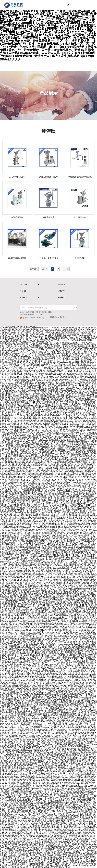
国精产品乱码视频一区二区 (78, 616)
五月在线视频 (71, 551)
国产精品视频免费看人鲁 (11, 605)
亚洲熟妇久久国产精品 (75, 517)
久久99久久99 (53, 617)
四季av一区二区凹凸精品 (66, 684)
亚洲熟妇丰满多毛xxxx (70, 669)
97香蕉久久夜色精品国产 (52, 344)
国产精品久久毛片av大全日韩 (68, 388)
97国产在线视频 (92, 369)
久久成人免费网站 (46, 744)
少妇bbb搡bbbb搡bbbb (52, 375)
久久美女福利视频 (57, 532)
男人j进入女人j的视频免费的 (58, 505)
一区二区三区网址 (83, 576)
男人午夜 (76, 434)
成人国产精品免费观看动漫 (17, 511)
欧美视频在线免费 (34, 655)
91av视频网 (59, 366)
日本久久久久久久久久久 (11, 348)
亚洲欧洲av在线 (56, 446)
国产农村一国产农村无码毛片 (22, 785)
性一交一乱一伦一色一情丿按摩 (11, 604)
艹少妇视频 (58, 849)
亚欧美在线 (31, 429)
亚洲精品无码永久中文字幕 (44, 702)
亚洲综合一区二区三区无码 (60, 470)
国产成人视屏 (72, 749)
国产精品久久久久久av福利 (27, 632)
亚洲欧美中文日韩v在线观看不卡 (68, 540)
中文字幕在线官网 (37, 669)
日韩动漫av (4, 399)
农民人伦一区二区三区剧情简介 (71, 719)
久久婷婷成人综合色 (77, 822)
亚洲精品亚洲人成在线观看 (41, 535)
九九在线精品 (17, 349)
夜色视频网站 (79, 779)
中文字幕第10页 (22, 469)
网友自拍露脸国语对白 (41, 853)
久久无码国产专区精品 (23, 487)
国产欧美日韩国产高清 (69, 658)
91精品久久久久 (28, 494)
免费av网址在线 (58, 694)
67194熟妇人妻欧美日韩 (29, 561)
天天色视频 (62, 440)
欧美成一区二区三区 (78, 850)
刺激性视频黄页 (13, 573)
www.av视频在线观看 (37, 638)
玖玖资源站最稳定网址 (62, 379)
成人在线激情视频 (54, 802)
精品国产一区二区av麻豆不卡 (57, 370)
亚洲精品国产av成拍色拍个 (57, 501)
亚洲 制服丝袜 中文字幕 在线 (81, 351)
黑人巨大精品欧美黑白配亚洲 (58, 525)
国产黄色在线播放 (55, 428)
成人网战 (3, 435)
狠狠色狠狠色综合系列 (83, 475)
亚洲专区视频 (40, 541)
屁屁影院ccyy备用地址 (42, 587)
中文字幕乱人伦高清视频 (58, 857)
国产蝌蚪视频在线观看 (73, 835)
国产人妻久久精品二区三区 (9, 773)
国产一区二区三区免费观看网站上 (52, 838)
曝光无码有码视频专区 (64, 363)
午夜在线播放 (92, 434)
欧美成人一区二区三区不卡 (10, 432)
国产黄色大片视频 (71, 741)
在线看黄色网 (28, 778)
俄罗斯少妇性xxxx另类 (28, 348)
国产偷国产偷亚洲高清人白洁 (33, 523)
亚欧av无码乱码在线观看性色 (86, 467)
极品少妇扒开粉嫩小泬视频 (55, 835)
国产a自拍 (38, 691)
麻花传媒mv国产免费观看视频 (13, 391)
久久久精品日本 (80, 585)
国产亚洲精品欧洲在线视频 (38, 499)
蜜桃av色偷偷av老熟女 (44, 554)
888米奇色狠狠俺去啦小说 (73, 813)
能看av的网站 (54, 373)
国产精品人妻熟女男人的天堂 (44, 752)
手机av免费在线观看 (51, 843)
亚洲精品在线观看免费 (67, 846)
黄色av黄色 (91, 507)
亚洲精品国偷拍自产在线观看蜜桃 (34, 370)
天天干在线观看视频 (79, 366)
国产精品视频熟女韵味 (69, 541)
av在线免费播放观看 (26, 599)
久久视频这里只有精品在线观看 (42, 794)
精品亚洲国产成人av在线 (22, 516)
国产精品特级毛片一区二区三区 (20, 652)
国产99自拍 (32, 625)
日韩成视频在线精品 (61, 769)
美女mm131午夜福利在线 (82, 717)
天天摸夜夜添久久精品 (52, 432)
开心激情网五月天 (77, 652)
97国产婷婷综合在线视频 (43, 567)
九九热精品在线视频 (88, 496)
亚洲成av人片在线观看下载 (63, 547)
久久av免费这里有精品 (47, 657)
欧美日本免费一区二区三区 (53, 522)
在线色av (38, 405)
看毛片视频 (26, 505)
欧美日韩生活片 (65, 764)
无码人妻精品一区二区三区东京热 (12, 344)
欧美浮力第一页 (59, 572)
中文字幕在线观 (83, 778)
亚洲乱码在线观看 (59, 463)
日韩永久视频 (14, 613)
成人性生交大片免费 (53, 514)
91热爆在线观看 (67, 408)
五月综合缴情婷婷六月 (17, 799)
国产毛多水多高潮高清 (85, 597)
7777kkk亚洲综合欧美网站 (86, 699)
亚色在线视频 (70, 758)
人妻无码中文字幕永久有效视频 (72, 346)
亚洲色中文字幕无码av (24, 408)
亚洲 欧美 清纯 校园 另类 (44, 850)
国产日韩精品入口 (38, 414)
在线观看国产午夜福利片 (22, 414)
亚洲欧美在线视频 (86, 710)
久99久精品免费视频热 (58, 691)
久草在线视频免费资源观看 (49, 591)
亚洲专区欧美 (65, 622)
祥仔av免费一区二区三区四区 (74, 673)
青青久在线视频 (25, 794)
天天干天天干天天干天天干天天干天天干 (27, 763)
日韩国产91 (88, 684)
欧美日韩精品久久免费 (21, 351)
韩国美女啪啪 (17, 769)
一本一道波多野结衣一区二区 (83, 737)
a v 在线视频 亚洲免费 (39, 711)
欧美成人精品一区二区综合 (9, 794)
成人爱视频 (68, 604)
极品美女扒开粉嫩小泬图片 (60, 623)
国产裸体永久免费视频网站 (83, 805)
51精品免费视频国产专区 (68, 390)
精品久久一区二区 (46, 575)
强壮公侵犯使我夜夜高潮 (74, 647)
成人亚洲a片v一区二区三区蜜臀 (36, 802)
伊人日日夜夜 (57, 632)
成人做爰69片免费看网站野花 (49, 784)
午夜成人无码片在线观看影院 (31, 366)
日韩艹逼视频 (12, 732)
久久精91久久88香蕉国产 (45, 379)
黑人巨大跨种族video (84, 448)
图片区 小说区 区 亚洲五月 (49, 682)
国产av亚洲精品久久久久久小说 (69, 814)
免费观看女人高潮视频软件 (26, 381)
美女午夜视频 (47, 510)
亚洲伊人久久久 (72, 638)
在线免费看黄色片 (52, 846)
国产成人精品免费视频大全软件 (71, 431)
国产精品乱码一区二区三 (62, 582)
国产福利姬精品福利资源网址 (76, 554)
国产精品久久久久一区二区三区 (48, 793)
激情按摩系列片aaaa (25, 699)
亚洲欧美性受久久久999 (23, 616)
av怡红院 (33, 694)
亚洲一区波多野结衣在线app (66, 376)
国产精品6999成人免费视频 (15, 770)
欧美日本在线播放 (89, 719)
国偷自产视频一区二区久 (86, 714)
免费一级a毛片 (91, 441)
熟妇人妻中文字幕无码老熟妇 (36, 770)
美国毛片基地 (61, 441)
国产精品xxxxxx (5, 661)
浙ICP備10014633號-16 (58, 317)
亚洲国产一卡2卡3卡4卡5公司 (73, 640)
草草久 (58, 394)
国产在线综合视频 (7, 401)
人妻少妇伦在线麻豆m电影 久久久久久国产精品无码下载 (45, 416)
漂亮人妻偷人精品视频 (73, 497)
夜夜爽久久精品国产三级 (13, 540)
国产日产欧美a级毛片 (36, 493)
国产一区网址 (82, 825)
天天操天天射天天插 (15, 634)
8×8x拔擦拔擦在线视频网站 (53, 369)
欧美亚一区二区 (10, 713)
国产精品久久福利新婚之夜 (61, 552)
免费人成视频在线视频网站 (15, 454)
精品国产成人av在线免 (79, 564)
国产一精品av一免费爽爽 (50, 502)
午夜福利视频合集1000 (69, 464)
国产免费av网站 (10, 564)
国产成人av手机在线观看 (65, 755)
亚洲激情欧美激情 (51, 469)
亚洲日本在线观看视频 (18, 793)
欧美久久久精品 (19, 802)
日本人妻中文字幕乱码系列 (54, 511)
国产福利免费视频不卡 (85, 551)
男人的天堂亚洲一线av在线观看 (63, 419)
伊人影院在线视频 (46, 613)
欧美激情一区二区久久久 (20, 354)
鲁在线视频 (88, 567)
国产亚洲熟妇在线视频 (20, 493)
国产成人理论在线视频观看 (65, 519)
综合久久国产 (21, 666)
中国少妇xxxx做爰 (83, 458)
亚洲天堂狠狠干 (35, 654)
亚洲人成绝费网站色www (45, 743)
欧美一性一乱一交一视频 (73, 535)
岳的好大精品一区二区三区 (48, 440)
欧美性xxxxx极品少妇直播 (66, 860)
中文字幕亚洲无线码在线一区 (26, 476)
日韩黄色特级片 (71, 352)
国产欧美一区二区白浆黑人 (77, 460)
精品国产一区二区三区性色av (60, 351)
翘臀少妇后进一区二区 (57, 413)
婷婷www (90, 796)
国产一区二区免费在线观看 (57, 734)
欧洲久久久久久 (16, 488)
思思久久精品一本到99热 (78, 767)
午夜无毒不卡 (10, 752)
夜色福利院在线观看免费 (31, 407)
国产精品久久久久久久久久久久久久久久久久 (65, 747)
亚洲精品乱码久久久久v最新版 (33, 787)
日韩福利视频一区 (26, 432)
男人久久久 (69, 838)
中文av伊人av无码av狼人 (55, 372)
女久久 (80, 390)
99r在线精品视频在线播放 (66, 644)
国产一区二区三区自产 (80, 864)
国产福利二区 (11, 476)
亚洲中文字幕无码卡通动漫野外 (77, 531)
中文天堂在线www (39, 863)
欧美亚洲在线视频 (35, 716)
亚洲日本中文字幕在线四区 (76, 493)
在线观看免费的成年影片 (38, 361)
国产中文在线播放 (75, 454)
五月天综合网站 (50, 441)
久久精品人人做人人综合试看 (50, 829)
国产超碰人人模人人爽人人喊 (46, 796)
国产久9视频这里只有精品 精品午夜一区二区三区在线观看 (47, 803)
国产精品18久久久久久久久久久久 (57, 672)
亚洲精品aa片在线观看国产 (38, 617)
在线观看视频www (27, 405)
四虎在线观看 (32, 793)
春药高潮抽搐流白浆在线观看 (69, 710)
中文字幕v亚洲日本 (33, 710)
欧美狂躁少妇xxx (86, 513)
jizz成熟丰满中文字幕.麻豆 (43, 582)
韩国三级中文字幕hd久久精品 (31, 772)
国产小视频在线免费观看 (76, 473)
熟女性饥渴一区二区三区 (42, 649)
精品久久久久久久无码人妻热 (68, 690)
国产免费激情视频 (17, 678)
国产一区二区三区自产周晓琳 (54, 641)
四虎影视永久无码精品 (65, 407)
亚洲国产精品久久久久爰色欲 (14, 416)
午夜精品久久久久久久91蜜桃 (43, 699)
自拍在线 (32, 472)
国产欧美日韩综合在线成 (11, 554)
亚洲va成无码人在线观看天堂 (71, 802)
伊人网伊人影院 (10, 587)
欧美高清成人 (68, 800)
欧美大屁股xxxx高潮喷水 (46, 384)
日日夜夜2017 (87, 348)
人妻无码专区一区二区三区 (73, 522)
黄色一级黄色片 (52, 425)
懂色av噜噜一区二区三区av (63, 725)
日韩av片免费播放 (81, 841)
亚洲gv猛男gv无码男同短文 (21, 687)
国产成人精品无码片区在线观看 (48, 607)
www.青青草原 (5, 705)
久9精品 (87, 729)
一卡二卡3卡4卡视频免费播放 (65, 560)
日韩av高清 (91, 634)
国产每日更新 (39, 494)
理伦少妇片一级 (41, 799)
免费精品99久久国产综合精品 (59, 832)
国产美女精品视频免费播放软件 (21, 378)
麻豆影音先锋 (36, 431)
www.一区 (53, 860)
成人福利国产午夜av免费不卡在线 (66, 491)
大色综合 (62, 570)
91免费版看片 (16, 791)
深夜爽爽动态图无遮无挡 (33, 732)
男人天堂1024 (26, 857)
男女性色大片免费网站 (40, 616)
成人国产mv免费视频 (71, 511)
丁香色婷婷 (82, 638)
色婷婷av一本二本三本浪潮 (83, 407)
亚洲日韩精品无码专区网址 (87, 464)
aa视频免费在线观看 (24, 593)
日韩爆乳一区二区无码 (57, 472)
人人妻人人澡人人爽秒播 (68, 557)
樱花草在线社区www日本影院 (74, 396)
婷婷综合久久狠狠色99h (64, 528)
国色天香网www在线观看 (22, 797)
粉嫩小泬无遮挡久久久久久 (20, 734)
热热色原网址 (61, 720)
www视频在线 (5, 793)
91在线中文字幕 (8, 714)
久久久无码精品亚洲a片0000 (10, 602)
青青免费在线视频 (20, 401)
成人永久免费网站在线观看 (30, 591)
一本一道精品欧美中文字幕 (88, 387)
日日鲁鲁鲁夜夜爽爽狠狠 (28, 670)
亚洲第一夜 (88, 723)
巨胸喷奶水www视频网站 (29, 847)
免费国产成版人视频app (76, 772)
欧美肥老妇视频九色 (44, 632)
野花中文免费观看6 (50, 684)
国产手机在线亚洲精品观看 (30, 828)
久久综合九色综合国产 (75, 776)
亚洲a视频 (86, 535)
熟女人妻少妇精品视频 (18, 429)
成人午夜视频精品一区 (61, 767)
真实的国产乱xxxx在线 (15, 744)
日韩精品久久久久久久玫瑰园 (58, 738)
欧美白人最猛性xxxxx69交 (15, 538)
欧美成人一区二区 (68, 428)
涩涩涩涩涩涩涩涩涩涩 (41, 826)
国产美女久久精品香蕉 (9, 790)
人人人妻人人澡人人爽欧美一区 (65, 699)
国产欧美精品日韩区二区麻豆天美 (84, 657)
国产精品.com (88, 632)
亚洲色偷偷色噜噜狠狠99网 (83, 588)
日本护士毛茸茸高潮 (74, 348)
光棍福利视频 (25, 725)
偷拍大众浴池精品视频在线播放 (32, 411)
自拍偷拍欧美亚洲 (36, 611)
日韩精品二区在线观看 (49, 655)
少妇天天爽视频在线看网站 (30, 829)
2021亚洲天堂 (5, 594)
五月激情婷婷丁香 (42, 529)
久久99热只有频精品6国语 (56, 696)
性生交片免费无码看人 (38, 867)
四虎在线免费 (84, 540)
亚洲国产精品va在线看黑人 (15, 448)
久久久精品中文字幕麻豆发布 (47, 513)
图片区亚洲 (68, 852)
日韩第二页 (75, 817)
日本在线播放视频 (22, 564)
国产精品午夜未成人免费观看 (14, 740)
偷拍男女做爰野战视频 (23, 711)
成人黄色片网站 (44, 646)
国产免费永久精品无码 (36, 358)
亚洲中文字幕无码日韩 (77, 769)
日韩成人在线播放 (42, 700)
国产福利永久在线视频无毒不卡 (23, 552)
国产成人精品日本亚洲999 (21, 719)
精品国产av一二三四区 (70, 358)
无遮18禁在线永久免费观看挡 (52, 807)
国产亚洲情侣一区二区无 (41, 782)
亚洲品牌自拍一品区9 (73, 666)
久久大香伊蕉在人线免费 (41, 446)
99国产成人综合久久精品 (46, 866)
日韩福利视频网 (23, 597)
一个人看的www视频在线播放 (11, 438)
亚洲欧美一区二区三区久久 (24, 567)
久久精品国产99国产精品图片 (45, 519)
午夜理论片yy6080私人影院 (24, 382)
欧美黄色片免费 (22, 428)
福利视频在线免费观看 (20, 472)
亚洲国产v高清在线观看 (41, 343)
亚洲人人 (64, 740)
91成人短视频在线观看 (18, 402)
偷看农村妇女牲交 (88, 666)
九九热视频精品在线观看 (50, 431)
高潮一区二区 (22, 729)
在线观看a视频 (37, 487)
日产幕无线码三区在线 (20, 749)
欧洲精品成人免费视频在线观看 (17, 764)
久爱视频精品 (58, 534)
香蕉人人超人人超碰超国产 (31, 438)
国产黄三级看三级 (57, 828)
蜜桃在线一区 (45, 385)
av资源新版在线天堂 (52, 367)
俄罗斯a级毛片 (55, 646)
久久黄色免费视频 (15, 654)
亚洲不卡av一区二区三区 (17, 579)
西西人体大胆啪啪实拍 (87, 420)
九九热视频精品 (5, 493)
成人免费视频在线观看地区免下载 (74, 807)
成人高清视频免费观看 (49, 454)
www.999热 (8, 351)
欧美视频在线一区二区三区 (34, 369)
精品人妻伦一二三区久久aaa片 (31, 507)
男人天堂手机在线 (25, 810)
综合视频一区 (36, 797)
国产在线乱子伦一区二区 (81, 852)
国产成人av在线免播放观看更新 (68, 523)
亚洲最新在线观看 (45, 452)
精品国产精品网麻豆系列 (61, 723)
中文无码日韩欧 (23, 855)
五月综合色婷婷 (47, 572)
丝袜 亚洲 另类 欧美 (14, 823)
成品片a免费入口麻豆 (47, 594)
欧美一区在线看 (57, 405)
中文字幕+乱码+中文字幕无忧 (10, 491)
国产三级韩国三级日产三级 (63, 575)
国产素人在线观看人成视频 (20, 728)
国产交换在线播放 (79, 716)
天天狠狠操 (44, 448)
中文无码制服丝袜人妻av (82, 650)
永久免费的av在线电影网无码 (10, 510)
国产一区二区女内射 (61, 478)
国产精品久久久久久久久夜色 (73, 349)
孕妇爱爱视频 (64, 682)
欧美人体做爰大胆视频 (15, 425)
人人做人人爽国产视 (10, 729)
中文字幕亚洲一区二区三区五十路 (57, 660)
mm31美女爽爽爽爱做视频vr (76, 544)
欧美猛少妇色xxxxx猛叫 (62, 850)
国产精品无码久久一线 (14, 494)
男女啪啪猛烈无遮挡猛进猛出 (87, 811)
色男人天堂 (46, 614)
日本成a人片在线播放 (19, 838)
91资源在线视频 (13, 776)
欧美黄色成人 (32, 811)
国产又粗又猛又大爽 (14, 420)
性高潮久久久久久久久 (18, 387)
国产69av (40, 410)
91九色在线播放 (60, 544)
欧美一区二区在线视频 (80, 578)
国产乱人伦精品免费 (28, 755)
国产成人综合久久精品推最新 (29, 613)
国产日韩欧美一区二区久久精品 (43, 560)
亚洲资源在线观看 (84, 749)
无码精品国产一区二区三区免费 (28, 682)
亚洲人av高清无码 (15, 832)
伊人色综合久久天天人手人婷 (82, 529)
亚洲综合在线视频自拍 (33, 454)
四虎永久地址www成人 (14, 796)
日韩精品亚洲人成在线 (37, 551)
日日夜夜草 (90, 770)
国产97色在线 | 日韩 (48, 376)
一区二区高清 (26, 525)
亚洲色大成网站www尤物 (41, 623)
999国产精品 (15, 717)
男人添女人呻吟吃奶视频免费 (87, 608)
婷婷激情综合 (48, 597)
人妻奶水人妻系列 (53, 401)
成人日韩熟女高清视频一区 (28, 635)
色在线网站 (16, 591)
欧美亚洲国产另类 (77, 470)
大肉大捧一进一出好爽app (69, 387)
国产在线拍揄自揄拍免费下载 (83, 547)
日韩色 (17, 443)
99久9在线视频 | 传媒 (28, 554)
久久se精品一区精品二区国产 (13, 672)
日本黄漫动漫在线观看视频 (72, 707)
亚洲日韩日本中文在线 (76, 626)
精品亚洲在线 (61, 531)
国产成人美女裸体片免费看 (17, 803)
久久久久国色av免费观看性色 (41, 837)
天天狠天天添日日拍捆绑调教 (87, 437)
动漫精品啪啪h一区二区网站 (45, 663)
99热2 (33, 379)
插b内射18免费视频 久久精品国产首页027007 (16, 560)
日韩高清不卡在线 (9, 844)
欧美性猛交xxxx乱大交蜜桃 (38, 741)
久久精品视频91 (51, 690)
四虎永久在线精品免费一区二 (22, 684)
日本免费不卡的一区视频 (87, 669)
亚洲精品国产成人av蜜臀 (24, 752)
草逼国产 (24, 605)
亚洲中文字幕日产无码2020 (14, 544)
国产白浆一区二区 (60, 775)
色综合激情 (36, 717)
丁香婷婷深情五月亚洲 (29, 491)
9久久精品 (31, 434)
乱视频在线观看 (88, 357)
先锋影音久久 (87, 654)
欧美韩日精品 (84, 391)
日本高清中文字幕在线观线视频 (28, 813)
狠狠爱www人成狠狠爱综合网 (65, 819)
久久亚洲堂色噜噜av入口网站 (40, 352)
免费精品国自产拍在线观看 (21, 626)
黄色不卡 (51, 499)
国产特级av (50, 422)
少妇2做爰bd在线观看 (37, 460)
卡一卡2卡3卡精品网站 (27, 588)
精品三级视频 (9, 850)
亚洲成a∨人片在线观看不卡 (22, 343)
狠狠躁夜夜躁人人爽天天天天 (54, 758)
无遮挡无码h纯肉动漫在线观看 (82, 732)
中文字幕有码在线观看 (17, 779)
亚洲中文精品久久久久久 (71, 849)
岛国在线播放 (37, 810)
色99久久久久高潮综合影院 (73, 729)
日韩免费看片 (34, 351)
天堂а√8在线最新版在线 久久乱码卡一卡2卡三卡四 (20, 864)
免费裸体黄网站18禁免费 (88, 429)
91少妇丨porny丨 (91, 399)
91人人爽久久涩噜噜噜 (9, 682)
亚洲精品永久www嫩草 (37, 679)
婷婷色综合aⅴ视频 (59, 567)
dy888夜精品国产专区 (39, 726)
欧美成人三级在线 (35, 764)
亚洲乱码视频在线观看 (25, 766)
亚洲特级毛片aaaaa (7, 814)
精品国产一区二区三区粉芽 (36, 422)
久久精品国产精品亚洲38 (25, 587)
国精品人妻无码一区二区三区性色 (67, 420)
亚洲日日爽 (34, 855)
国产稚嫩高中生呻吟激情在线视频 (38, 735)
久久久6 (34, 604)
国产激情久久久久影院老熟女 (20, 535)
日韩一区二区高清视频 (48, 490)
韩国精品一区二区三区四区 (69, 793)
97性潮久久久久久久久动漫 (42, 723)
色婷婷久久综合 (50, 449)
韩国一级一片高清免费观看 (49, 387)
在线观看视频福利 (6, 394)
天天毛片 (21, 732)
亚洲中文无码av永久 (58, 352)
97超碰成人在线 (35, 769)
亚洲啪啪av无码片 (22, 844)
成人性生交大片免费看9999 (29, 531)
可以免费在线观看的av (17, 526)
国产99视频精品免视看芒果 (29, 594)
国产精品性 (19, 532)
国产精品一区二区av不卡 (62, 482)
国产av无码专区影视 (28, 463)
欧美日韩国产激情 (60, 841)
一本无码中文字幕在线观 (37, 816)
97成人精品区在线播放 (43, 737)
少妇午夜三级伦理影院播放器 (28, 388)
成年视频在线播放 (86, 534)
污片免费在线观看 (33, 484)
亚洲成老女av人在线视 (44, 463)
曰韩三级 (33, 479)
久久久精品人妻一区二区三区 (71, 631)
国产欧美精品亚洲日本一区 (73, 402)
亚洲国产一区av (48, 601)
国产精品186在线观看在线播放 (58, 766)
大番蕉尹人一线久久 (41, 747)
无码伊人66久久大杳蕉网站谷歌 (56, 749)
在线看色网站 (79, 670)
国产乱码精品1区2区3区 (47, 563)
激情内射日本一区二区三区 (17, 434)
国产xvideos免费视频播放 (30, 644)
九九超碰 (83, 414)
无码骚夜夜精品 (20, 484)
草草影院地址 (48, 357)
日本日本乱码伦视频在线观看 (35, 514)
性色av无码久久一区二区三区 (47, 479)
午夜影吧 (93, 393)
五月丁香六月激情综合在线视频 (20, 501)
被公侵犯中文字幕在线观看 (69, 417)
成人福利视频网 (78, 700)
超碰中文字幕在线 (28, 775)
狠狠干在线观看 (32, 788)
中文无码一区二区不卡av (22, 858)
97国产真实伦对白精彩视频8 (30, 466)
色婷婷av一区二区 (69, 590)
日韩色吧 (92, 704)
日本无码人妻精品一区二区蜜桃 (23, 546)
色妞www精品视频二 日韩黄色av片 (56, 708)
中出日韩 (11, 704)
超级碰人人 (71, 734)
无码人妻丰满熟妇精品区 (46, 670)
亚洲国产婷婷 (30, 799)
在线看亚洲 (70, 384)
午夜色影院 (57, 597)
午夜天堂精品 (66, 646)
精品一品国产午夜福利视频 (19, 551)
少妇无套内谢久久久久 (44, 808)
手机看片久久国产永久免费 (67, 799)
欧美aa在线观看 (61, 555)
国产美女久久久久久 (45, 561)
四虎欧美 (41, 761)
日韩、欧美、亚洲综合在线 (23, 608)
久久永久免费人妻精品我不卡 (34, 544)
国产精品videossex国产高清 (24, 702)
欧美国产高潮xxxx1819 (63, 732)
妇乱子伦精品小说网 (58, 399)
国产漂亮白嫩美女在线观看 (56, 816)
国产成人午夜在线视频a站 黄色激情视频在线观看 (63, 364)
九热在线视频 (8, 410)
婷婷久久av (68, 805)
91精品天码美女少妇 (73, 781)
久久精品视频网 (38, 750)
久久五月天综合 (71, 576)
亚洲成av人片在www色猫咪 (38, 805)
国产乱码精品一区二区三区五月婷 (28, 508)
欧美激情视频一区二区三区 (75, 816)
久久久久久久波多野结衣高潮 (79, 393)
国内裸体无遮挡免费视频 (83, 584)
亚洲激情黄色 (82, 376)
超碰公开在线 (8, 817)
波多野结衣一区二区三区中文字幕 (14, 440)
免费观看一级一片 (33, 387)
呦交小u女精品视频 (65, 355)
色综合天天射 (82, 832)
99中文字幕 (86, 619)
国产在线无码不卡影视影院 (42, 451)
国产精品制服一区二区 (56, 546)
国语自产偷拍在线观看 (68, 467)
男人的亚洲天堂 (83, 702)
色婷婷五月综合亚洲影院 (35, 435)
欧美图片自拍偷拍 (15, 787)
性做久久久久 (26, 510)
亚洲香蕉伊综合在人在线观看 (78, 740)
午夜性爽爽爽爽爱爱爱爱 (43, 778)
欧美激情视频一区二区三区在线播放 (57, 410)
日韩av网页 (10, 702)
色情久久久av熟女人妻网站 (58, 853)
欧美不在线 (79, 378)
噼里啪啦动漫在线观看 (21, 396)
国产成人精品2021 (29, 394)
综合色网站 (64, 628)
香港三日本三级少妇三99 (41, 417)
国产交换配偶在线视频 (8, 508)
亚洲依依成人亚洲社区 (87, 676)
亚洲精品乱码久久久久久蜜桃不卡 (26, 657)
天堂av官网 (49, 544)
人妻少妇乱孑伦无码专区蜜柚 (38, 373)
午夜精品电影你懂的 (51, 381)
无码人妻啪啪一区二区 (59, 776)
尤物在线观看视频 (14, 537)
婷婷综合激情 (14, 599)
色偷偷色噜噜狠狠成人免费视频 (65, 437)
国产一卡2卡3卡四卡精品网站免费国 (17, 572)
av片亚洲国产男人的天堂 (63, 791)
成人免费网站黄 (35, 728)
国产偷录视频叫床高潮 (65, 754)
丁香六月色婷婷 (86, 566)
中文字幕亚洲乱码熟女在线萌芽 (54, 790)
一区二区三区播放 (6, 437)
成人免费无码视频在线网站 (20, 441)
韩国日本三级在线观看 (51, 390)
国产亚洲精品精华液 (46, 841)
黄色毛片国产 (25, 504)
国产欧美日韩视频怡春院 (50, 797)
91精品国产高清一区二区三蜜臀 (86, 681)
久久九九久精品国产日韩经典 (70, 360)
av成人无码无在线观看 (29, 819)
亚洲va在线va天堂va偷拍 (35, 449)
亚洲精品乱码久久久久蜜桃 (34, 758)
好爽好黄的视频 (10, 746)
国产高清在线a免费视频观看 (43, 767)
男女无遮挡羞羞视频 (28, 700)
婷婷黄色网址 (56, 675)
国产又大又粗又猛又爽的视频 (75, 635)
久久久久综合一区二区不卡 (22, 623)
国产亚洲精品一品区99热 (53, 414)
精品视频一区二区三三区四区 (87, 760)
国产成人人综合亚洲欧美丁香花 (81, 847)
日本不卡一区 (92, 379)
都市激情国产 (23, 358)
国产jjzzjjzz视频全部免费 (8, 820)
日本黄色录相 (55, 464)
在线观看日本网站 (37, 641)
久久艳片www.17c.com (56, 741)
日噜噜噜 (54, 710)
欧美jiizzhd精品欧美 (46, 547)
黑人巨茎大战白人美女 (49, 814)
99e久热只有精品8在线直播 (30, 443)
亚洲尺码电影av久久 (26, 573)
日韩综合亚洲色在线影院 (58, 354)
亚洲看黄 (54, 825)
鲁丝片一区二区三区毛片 (52, 750)
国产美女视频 (5, 696)
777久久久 (72, 811)
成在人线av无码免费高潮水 (86, 819)
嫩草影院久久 (57, 466)
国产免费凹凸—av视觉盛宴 (41, 516)
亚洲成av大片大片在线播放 (50, 508)
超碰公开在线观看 (49, 507)
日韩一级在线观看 (39, 834)
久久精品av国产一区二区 (84, 820)
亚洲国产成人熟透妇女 (26, 737)
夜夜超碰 (83, 360)
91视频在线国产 (40, 720)
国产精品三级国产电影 (83, 596)
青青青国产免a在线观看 (83, 384)
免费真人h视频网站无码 (41, 526)
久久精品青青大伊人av (54, 404)
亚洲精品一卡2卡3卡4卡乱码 (10, 466)
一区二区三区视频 (33, 619)
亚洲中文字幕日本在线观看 (71, 558)
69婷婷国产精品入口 (55, 858)
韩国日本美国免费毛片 (33, 419)
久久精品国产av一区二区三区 (19, 781)
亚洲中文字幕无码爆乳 (39, 501)
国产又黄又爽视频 (37, 375)
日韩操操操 (73, 425)
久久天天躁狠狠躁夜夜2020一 (13, 607)
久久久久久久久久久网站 (23, 814)
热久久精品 (42, 697)
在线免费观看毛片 (22, 713)
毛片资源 (40, 381)
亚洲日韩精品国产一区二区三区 (64, 596)
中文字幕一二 (64, 847)
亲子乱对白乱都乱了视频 (41, 593)
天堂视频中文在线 (66, 773)
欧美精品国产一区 (70, 605)
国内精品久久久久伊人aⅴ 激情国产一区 (48, 746)
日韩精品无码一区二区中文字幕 (35, 566)
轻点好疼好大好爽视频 (28, 537)
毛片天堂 (34, 504)
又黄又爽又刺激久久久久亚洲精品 (35, 584)
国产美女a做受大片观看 (71, 414)
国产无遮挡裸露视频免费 (32, 634)
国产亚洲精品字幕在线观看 (83, 510)
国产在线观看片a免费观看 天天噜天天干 (16, 837)
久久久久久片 (87, 629)
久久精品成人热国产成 (69, 687)
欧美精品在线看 (60, 499)
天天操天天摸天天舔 (16, 404)
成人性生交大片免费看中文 (12, 760)
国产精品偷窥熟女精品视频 (63, 831)
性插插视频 (62, 772)
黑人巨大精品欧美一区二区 (79, 766)
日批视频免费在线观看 (89, 747)
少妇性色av (25, 555)
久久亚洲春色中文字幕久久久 (22, 631)
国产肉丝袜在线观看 (65, 434)
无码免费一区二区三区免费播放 (76, 423)
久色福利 (11, 676)
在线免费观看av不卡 (69, 398)
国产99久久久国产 (54, 622)
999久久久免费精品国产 (87, 694)
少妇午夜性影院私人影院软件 (73, 549)
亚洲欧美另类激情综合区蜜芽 (77, 440)
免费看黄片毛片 (86, 438)
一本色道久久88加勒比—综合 (62, 457)
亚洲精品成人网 (41, 755)
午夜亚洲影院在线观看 (64, 717)
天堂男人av (26, 488)
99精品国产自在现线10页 (28, 384)
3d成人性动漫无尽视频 (46, 555)
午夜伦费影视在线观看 (32, 470)
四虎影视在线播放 (89, 791)
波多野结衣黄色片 (65, 843)
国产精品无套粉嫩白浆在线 (78, 738)
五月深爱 (28, 526)
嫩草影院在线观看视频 (67, 820)
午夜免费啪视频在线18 (78, 667)
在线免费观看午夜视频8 (48, 407)
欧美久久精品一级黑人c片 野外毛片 (84, 490)
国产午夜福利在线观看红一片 (73, 632)
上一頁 (45, 269)
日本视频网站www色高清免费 (87, 623)
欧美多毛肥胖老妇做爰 (58, 526)
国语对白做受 (54, 343)
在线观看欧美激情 (47, 475)
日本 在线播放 (30, 444)
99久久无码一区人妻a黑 (23, 451)
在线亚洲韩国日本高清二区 (10, 847)
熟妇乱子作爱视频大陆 (62, 817)
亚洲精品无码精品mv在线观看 (76, 594)
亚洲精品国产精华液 (68, 613)
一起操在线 (87, 647)
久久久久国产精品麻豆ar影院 (38, 428)
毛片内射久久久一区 (15, 370)
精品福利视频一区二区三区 (24, 582)
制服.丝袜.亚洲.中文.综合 (34, 779)
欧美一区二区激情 (47, 634)
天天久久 (46, 691)
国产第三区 (53, 448)
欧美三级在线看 (10, 428)
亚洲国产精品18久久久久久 (36, 666)
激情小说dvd (83, 690)
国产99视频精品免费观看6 (13, 523)
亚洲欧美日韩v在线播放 (65, 602)
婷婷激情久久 (18, 817)
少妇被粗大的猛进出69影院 (64, 670)
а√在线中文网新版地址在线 (57, 496)
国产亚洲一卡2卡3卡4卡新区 (59, 785)
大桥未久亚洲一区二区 (45, 491)
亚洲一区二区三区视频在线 (72, 404)
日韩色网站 (79, 428)
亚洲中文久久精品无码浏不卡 (69, 676)
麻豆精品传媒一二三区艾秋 (84, 743)
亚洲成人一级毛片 (42, 472)
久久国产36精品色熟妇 (15, 566)
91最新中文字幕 (74, 688)
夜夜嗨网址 (15, 531)
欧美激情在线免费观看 (48, 484)
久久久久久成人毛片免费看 (55, 488)
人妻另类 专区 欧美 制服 (81, 579)
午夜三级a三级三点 (90, 517)
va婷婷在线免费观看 (29, 513)
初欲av (80, 411)
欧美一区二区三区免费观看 (67, 448)
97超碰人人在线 (82, 413)
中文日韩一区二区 (62, 663)
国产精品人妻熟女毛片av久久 (10, 557)
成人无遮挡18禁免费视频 (41, 532)
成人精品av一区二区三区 (44, 637)
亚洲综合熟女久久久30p (28, 497)
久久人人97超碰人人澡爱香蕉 (56, 834)
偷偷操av (90, 853)
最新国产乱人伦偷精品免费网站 (47, 434)
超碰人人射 (77, 604)
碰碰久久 (25, 654)
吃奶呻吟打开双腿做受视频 (36, 846)
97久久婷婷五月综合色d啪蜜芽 (48, 628)
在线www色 (14, 696)
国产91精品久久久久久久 (76, 803)
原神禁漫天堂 (45, 828)
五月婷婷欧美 (27, 467)
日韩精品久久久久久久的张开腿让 (33, 620)
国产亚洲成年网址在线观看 (47, 585)
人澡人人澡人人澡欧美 (12, 541)
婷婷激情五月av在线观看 (30, 610)
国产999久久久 (63, 425)
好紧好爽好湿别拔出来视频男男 (23, 578)
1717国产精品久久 (40, 766)
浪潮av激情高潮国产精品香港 (82, 552)
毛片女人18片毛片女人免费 (79, 660)
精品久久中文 (46, 710)
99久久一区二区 (74, 708)
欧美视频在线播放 (14, 549)
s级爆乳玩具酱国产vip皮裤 (85, 644)
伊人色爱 (12, 367)
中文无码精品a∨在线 (53, 558)
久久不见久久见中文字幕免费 (65, 573)
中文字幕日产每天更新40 (28, 697)
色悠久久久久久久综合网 (40, 481)
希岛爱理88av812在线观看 (9, 670)
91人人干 (13, 458)
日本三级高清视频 (72, 696)
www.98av (20, 658)
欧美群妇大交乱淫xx (32, 360)
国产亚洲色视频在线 (32, 448)
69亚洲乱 (47, 399)
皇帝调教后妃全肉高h (64, 578)
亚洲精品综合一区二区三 (55, 396)
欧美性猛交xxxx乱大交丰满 (48, 754)
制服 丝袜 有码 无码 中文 (9, 431)
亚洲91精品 (34, 844)
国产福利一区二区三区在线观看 (77, 691)
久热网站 (73, 608)
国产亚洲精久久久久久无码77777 (83, 764)
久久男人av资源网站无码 (82, 675)
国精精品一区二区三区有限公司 (75, 828)
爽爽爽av (72, 481)
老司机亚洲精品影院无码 (37, 835)
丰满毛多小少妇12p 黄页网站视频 (28, 849)
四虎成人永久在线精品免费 (9, 384)
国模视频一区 (5, 488)
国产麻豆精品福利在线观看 (76, 796)
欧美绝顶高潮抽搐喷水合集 (26, 485)
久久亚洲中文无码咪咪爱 (40, 857)
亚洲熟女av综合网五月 (30, 761)
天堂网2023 (31, 402)
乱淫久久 (63, 373)
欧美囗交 (34, 557)
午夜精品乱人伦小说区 (77, 643)
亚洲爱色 (56, 661)
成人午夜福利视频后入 (41, 860)
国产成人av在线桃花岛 (21, 688)
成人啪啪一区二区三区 (24, 478)
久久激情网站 (11, 408)
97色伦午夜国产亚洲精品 (50, 716)
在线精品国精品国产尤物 (49, 619)
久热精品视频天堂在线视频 (45, 394)
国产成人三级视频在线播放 (20, 569)
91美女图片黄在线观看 (44, 596)
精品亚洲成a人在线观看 (29, 628)
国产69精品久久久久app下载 (10, 390)
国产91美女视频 (84, 658)
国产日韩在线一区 (59, 554)
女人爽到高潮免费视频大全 (78, 704)
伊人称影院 (16, 504)
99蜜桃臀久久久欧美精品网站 (49, 847)
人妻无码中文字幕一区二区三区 (86, 846)
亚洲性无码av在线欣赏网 (39, 719)
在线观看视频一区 (53, 685)
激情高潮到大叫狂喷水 (79, 649)
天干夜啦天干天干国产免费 (36, 579)
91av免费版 (93, 516)
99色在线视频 (11, 478)
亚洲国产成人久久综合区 (85, 466)
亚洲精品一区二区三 (23, 367)
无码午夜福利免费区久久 (83, 461)
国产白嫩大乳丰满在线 (55, 711)
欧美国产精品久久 (46, 704)
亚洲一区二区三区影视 (64, 485)
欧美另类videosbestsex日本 (70, 487)
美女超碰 (24, 373)
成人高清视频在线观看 (47, 420)
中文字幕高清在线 (85, 358)
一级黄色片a (56, 778)
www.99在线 (60, 604)
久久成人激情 (63, 617)
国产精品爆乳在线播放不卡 (23, 457)
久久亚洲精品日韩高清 (56, 805)
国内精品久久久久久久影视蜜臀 (27, 455)
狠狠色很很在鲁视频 (38, 488)
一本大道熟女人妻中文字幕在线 (42, 534)
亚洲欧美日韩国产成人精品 (67, 825)
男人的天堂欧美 (32, 440)
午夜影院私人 (8, 558)
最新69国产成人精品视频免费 (44, 573)
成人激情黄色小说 (30, 607)
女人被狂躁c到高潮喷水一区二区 (62, 614)
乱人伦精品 (26, 604)
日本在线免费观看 (52, 652)
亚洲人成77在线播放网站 (75, 726)
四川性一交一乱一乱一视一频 (78, 478)
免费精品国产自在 (73, 496)
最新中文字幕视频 (41, 546)
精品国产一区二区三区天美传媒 (31, 390)
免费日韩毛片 (5, 678)
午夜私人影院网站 (19, 410)
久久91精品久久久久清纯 (53, 426)
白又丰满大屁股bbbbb (46, 504)
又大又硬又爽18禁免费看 (46, 819)
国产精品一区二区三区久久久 (13, 693)
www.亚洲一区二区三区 (44, 588)
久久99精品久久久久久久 (78, 410)
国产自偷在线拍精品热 (55, 678)
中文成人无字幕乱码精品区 (78, 744)
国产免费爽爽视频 (66, 581)
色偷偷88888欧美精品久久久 (49, 773)
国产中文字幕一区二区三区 (21, 726)
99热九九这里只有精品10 (11, 644)
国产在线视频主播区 (60, 744)
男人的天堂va (84, 504)
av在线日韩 (28, 532)
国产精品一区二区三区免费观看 (49, 864)
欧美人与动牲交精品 (47, 473)
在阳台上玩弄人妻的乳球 (54, 605)
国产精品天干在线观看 (81, 581)
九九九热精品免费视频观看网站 (79, 840)
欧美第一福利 (86, 454)
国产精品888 (31, 808)
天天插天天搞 (90, 508)
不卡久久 (9, 369)
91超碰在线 (81, 775)
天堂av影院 (80, 508)
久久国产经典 (54, 700)
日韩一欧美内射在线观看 (74, 567)
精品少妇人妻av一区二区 (30, 563)
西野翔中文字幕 (75, 829)
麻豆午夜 (83, 434)
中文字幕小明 (27, 791)
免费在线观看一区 (69, 466)
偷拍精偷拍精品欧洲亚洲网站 (11, 475)
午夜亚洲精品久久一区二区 (57, 726)
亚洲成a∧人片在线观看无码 (82, 444)
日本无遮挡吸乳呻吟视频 (82, 575)
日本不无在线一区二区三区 (83, 528)
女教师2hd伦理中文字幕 (77, 787)
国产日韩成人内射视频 (83, 750)
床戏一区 (64, 688)
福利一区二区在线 (71, 601)
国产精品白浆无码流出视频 (80, 697)
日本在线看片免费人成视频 (17, 811)
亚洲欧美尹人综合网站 (11, 588)
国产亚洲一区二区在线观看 (23, 723)
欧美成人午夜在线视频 (8, 658)
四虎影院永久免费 (67, 584)
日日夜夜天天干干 (44, 811)
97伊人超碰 (37, 814)
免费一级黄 (59, 402)
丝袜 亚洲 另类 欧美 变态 (58, 517)
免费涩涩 (79, 573)
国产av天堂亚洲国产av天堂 (77, 501)
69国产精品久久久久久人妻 (73, 476)
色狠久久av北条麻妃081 (46, 604)
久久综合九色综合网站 (51, 713)
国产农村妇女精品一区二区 (74, 641)
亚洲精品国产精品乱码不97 (48, 388)
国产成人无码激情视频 (32, 385)
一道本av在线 (92, 398)
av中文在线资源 (76, 452)
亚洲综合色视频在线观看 (43, 552)
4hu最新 (18, 463)
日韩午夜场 (48, 787)
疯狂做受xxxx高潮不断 (60, 787)
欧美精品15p (80, 860)
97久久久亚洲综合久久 (21, 638)
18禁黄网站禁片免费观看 (74, 599)
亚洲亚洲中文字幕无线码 (61, 452)
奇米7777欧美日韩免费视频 (16, 435)
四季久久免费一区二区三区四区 (41, 569)
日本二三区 (49, 482)
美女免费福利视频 (88, 631)
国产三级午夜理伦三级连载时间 (32, 843)
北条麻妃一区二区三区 (85, 761)
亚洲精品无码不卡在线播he (51, 438)
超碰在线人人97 (28, 760)
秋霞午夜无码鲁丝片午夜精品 (44, 599)
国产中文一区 (9, 379)
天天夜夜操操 (38, 432)
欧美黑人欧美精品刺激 (18, 426)
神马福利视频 (60, 384)
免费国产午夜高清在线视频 (22, 800)
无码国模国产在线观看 (57, 647)
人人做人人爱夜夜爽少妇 (73, 693)
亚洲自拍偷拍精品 (6, 396)
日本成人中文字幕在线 (85, 741)
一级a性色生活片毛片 (57, 681)
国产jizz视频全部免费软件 (83, 755)
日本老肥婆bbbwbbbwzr (64, 866)
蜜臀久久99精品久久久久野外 (34, 482)
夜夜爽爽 (65, 778)
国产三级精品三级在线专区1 (33, 522)
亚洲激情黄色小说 (18, 640)
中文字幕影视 (82, 469)
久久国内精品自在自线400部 (79, 672)
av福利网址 (14, 375)
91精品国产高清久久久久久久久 (42, 725)
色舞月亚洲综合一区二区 (31, 731)
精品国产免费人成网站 (21, 558)
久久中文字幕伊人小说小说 (78, 361)
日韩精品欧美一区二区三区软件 (82, 482)
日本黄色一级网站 (52, 626)
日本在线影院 (60, 594)
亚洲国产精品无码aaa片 (65, 585)
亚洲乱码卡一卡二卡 (29, 831)
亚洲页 (61, 673)
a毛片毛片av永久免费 (30, 832)
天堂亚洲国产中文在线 (14, 407)
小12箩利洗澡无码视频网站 (17, 619)
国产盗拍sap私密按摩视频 (73, 405)
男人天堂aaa (90, 343)
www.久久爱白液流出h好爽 (79, 561)
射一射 (8, 601)
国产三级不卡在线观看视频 (20, 460)
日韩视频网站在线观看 (30, 784)
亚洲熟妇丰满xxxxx (80, 861)
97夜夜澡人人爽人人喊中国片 (16, 346)
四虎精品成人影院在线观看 (46, 602)
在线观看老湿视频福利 (19, 601)
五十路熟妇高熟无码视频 (11, 628)
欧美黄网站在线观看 (31, 404)
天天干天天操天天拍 (74, 654)
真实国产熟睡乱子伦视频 (11, 819)
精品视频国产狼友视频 (57, 635)
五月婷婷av (67, 366)
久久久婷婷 (17, 437)
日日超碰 (81, 425)
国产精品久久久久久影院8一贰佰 (65, 760)
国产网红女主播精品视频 (52, 779)
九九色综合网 (24, 352)
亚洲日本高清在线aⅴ (26, 707)
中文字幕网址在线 (41, 738)
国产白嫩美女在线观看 (12, 828)
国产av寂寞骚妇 (52, 676)
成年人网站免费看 (14, 534)
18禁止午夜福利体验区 (35, 346)
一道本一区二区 (65, 652)
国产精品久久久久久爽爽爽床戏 (75, 507)
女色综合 (8, 684)
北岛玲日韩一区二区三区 (88, 511)
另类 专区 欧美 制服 (38, 652)
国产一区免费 (25, 534)
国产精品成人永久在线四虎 (56, 666)
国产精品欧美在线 (36, 629)
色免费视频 (39, 357)
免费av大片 (23, 776)
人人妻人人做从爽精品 (28, 602)
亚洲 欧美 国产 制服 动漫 (55, 382)
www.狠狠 (15, 663)
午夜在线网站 (17, 614)
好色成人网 (16, 490)
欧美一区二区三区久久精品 (70, 788)
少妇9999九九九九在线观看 (74, 532)
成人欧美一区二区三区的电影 (63, 588)
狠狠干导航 (26, 641)
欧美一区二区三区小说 (45, 348)
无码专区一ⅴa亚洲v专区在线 (56, 566)
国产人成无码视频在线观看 (47, 363)
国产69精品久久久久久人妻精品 (73, 446)
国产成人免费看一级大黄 (22, 376)
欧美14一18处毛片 (39, 467)
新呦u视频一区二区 (90, 752)
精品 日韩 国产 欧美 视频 (19, 861)
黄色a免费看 (70, 502)
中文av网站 (60, 507)
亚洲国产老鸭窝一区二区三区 (15, 788)
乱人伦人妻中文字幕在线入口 (31, 549)
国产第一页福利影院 (13, 725)
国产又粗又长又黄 (66, 797)
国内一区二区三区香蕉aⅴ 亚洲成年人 (54, 654)
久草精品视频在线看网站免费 (69, 591)
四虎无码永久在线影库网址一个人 (74, 810)
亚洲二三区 (16, 411)
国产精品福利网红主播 (73, 808)
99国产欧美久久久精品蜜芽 (21, 661)
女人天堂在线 (11, 455)
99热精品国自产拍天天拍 (12, 405)
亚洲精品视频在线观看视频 (76, 441)
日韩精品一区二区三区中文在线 (71, 494)
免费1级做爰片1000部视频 (13, 643)
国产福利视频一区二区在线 (23, 576)
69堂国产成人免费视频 (52, 408)
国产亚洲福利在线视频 (87, 388)
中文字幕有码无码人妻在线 (15, 393)
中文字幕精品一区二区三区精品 (27, 841)
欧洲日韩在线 (8, 800)
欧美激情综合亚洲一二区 (60, 537)
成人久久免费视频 (25, 696)
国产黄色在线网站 (54, 584)
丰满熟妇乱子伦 (14, 829)
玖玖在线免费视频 (15, 831)
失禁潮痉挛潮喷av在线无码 (61, 649)
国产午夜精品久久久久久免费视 (22, 649)
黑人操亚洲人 (44, 351)
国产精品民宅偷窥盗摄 (60, 837)
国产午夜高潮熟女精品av (31, 650)
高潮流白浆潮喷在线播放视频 (25, 850)
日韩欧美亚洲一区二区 (38, 396)
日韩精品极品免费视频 (86, 735)
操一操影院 (22, 422)
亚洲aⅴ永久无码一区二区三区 (24, 738)
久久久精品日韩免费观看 (23, 690)
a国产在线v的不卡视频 (32, 658)
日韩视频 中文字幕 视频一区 (64, 855)
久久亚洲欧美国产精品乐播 (54, 852)
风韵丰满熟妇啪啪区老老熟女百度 (60, 705)
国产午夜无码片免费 (47, 437)
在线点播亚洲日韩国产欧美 (83, 457)
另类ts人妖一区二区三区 (28, 667)
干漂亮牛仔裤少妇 (51, 355)
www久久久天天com (58, 781)
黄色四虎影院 (65, 343)
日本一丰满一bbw (21, 655)
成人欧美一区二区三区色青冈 (62, 737)
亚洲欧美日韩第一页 (87, 591)
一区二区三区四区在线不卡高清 (69, 513)
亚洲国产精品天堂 (58, 808)
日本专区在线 (88, 470)
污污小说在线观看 (80, 634)
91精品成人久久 (66, 864)
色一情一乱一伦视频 (20, 741)
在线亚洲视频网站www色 (13, 543)
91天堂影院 (73, 778)
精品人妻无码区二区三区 (53, 349)
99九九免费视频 (72, 516)
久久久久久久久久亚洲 (80, 843)
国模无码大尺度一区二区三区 (37, 705)
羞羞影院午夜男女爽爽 (45, 497)
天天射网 (58, 752)
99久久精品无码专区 (55, 590)
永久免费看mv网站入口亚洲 (14, 470)
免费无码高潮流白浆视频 (82, 363)
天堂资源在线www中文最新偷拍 (33, 349)
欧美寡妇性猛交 (35, 572)
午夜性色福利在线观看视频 (52, 629)
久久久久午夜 (72, 775)
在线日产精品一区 (49, 540)
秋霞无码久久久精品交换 (14, 584)
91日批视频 (7, 591)
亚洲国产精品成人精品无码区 (34, 391)
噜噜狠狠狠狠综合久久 (22, 379)
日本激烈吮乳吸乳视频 (23, 825)
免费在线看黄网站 (25, 834)
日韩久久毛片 (26, 557)
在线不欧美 (58, 794)
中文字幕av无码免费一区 (39, 505)
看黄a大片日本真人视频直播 (38, 729)
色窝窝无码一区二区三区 (34, 790)
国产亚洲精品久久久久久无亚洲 (48, 458)
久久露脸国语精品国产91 (81, 746)
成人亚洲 (73, 832)
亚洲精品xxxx (66, 344)
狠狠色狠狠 (26, 420)
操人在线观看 (36, 502)
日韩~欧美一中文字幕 (52, 494)
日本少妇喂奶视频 (52, 714)
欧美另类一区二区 (86, 688)
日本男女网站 (14, 647)
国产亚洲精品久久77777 (51, 487)
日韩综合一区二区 (57, 587)
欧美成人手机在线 (89, 813)
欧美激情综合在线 (68, 779)
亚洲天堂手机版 (25, 375)
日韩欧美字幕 (78, 422)
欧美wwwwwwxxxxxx (89, 431)
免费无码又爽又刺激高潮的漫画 (71, 443)
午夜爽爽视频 (38, 631)
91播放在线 (65, 829)
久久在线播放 (38, 576)
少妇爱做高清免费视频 (27, 681)
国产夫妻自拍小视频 (87, 785)
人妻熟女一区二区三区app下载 (72, 752)
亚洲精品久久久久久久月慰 (20, 361)
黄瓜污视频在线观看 (71, 694)
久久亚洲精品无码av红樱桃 (78, 505)
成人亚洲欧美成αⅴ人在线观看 (48, 557)
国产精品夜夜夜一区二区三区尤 (43, 791)
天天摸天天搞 (81, 398)
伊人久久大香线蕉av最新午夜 (74, 678)
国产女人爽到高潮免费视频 (31, 475)
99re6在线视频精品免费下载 (22, 750)
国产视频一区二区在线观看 (18, 464)
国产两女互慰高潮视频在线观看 (33, 823)
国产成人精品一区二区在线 (27, 822)
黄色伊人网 (72, 370)
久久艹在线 (50, 761)
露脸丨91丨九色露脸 (55, 707)
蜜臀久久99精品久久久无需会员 (49, 788)
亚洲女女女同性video (12, 697)
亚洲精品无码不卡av (35, 601)
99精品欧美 (77, 449)
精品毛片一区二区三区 (33, 393)
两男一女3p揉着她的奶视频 (65, 378)
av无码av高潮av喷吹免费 (42, 608)
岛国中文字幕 (82, 352)
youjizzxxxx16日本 (63, 643)
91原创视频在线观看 (61, 702)
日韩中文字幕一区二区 (77, 682)
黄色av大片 (4, 464)
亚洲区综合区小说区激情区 (52, 810)
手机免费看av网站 (12, 446)
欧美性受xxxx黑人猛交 (87, 793)
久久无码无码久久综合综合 (38, 496)
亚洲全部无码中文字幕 (24, 826)
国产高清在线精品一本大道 (39, 354)
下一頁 (66, 269)
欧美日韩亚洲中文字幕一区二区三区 (24, 363)
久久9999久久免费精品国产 (85, 435)
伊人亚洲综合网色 (29, 796)
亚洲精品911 (16, 620)
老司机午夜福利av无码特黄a (58, 840)
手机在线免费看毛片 (29, 543)
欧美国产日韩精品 (47, 769)
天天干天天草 (17, 731)
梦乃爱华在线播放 (36, 597)
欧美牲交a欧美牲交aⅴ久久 (13, 528)
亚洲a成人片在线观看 (22, 676)
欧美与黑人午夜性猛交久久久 (67, 664)
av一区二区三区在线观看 (52, 631)
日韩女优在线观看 (82, 758)
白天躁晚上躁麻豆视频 (23, 714)
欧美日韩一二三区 (51, 435)
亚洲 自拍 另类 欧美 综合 (52, 346)
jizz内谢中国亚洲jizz (65, 650)
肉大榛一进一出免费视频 (87, 491)
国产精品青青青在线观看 (35, 426)
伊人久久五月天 (5, 749)
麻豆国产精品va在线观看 (53, 669)
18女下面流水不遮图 (64, 490)
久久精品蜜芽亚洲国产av (32, 807)
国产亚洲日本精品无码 (88, 487)
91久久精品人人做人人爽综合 (11, 513)
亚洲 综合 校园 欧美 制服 (50, 820)
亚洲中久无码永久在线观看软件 (56, 460)
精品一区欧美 (56, 541)
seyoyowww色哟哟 (76, 525)
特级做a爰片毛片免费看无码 (84, 685)
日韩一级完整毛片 (19, 675)
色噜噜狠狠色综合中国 (65, 655)
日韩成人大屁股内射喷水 (14, 372)
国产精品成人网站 (71, 416)
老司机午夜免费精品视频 (74, 572)
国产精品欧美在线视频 (83, 613)
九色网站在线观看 (53, 467)
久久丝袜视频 (15, 561)
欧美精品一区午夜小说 (15, 385)
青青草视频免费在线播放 (9, 517)
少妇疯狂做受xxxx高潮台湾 (9, 681)
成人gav (33, 596)
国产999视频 (34, 688)
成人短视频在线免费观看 (30, 547)
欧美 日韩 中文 (47, 763)
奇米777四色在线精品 (54, 863)
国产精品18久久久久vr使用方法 (17, 581)
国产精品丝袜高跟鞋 (71, 504)
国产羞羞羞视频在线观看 (70, 391)
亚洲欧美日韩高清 (75, 731)
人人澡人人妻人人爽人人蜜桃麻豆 (65, 411)
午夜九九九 (8, 679)
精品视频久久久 (85, 637)
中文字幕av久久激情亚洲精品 (11, 761)
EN (68, 5)
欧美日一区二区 (54, 719)
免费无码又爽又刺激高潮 (82, 831)
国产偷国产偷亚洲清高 (8, 782)
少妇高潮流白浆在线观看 (87, 679)
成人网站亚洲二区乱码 (9, 813)
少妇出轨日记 (81, 782)
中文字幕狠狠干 (85, 784)
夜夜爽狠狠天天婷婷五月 (38, 734)
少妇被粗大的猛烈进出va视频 (50, 688)
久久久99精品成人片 (31, 678)
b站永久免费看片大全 (76, 543)
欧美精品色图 (56, 782)
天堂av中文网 (83, 516)
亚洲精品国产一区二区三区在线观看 (15, 499)
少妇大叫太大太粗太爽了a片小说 (23, 357)
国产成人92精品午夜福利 (59, 385)
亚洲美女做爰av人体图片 (20, 867)
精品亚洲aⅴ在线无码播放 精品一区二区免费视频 (42, 757)
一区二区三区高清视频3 (39, 525)
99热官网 (4, 370)
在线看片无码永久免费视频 (27, 458)
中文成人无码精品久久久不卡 (49, 455)
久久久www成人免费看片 (18, 625)
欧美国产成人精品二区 (81, 625)
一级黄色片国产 (13, 707)
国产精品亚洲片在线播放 (44, 775)
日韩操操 (52, 826)
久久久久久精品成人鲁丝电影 (62, 510)
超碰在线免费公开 (11, 637)
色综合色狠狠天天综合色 (27, 685)
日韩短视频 (86, 375)
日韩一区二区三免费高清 (13, 505)
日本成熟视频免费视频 (86, 401)
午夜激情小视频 (67, 675)
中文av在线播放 (50, 823)
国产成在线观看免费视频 (66, 435)
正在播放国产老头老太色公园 (43, 800)
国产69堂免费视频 (47, 849)
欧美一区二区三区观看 (21, 423)
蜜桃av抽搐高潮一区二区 (53, 358)
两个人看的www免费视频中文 (53, 693)
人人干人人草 (23, 816)
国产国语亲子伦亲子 (71, 735)
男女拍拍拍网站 (34, 575)
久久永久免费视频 (64, 479)
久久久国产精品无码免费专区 (16, 364)
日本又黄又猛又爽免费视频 (41, 825)
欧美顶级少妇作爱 (66, 716)
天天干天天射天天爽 (76, 617)
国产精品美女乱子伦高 (32, 744)
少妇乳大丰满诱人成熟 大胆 (39, 413)
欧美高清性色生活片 (7, 443)
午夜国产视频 (36, 664)
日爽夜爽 (92, 660)
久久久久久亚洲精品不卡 (65, 484)
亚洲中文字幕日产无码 (72, 546)
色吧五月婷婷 (31, 410)
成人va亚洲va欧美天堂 (86, 381)
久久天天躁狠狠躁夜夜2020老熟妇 (74, 611)
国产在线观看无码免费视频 (46, 625)
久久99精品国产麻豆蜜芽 (73, 372)
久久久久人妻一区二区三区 (18, 496)
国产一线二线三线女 (34, 398)
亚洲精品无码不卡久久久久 (9, 417)
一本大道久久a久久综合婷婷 (14, 758)
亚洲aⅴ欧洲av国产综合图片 (77, 857)
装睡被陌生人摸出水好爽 (79, 587)
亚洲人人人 (28, 372)
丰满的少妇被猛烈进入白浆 (23, 461)
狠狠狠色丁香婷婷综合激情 (37, 622)
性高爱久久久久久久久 (8, 469)
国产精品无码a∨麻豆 (19, 398)
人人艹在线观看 (18, 369)
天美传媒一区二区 (30, 817)
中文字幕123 (41, 605)
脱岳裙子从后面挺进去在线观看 (11, 720)
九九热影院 (93, 463)
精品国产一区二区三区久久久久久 (14, 846)
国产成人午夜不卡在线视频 (14, 522)
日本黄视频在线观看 (26, 647)
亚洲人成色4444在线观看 (21, 673)
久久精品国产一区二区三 (68, 458)
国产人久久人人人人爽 (21, 679)
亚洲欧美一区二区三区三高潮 (19, 611)
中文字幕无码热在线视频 (34, 399)
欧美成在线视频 (28, 720)
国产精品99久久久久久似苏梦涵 (60, 529)
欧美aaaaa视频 (82, 590)
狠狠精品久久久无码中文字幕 (14, 419)
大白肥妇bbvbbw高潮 (78, 343)
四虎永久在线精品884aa (12, 355)
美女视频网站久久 (46, 731)
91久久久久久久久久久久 (46, 822)
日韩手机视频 (48, 411)
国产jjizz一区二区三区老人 (9, 635)
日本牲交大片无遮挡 (71, 679)
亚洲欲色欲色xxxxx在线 (78, 451)
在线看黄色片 (41, 685)
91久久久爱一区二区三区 (71, 794)
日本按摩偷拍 (67, 579)
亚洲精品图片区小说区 (79, 763)
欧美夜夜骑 (69, 472)
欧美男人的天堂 (47, 393)
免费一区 (9, 863)
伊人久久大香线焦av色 (31, 643)
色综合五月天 (60, 599)
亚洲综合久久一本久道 (37, 558)
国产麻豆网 (51, 755)
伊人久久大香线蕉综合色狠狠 (65, 475)
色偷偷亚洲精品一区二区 (45, 817)
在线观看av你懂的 (67, 685)
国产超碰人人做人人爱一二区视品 (53, 728)
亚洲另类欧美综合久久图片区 (58, 361)
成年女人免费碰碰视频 (54, 579)
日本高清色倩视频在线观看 (29, 773)
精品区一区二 (59, 601)
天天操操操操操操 (50, 523)
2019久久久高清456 (37, 441)
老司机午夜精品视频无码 (59, 811)
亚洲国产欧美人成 (68, 750)
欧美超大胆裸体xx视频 (50, 673)
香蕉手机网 (32, 605)
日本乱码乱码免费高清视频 (85, 734)
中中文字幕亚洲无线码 (8, 694)
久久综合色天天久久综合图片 (73, 858)
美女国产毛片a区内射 (85, 687)
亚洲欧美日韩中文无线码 (74, 520)
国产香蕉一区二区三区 (83, 502)
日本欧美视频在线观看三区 (30, 490)
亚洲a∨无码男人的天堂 (69, 394)
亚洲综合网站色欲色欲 (82, 354)
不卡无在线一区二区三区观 (49, 360)
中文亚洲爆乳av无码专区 (35, 511)
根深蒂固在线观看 (37, 708)
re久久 (20, 820)
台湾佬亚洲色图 (36, 673)
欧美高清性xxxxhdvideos (64, 422)
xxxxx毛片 (35, 420)
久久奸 (62, 502)
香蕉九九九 (74, 637)
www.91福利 (58, 800)
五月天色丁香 (37, 684)
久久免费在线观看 (53, 581)
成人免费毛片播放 (54, 861)
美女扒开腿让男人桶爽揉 (88, 788)
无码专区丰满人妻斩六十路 (39, 564)
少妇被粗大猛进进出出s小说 (46, 485)
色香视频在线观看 (18, 590)
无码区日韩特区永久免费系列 (84, 655)
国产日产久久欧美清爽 (47, 531)
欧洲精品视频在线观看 (75, 834)
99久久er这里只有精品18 (51, 538)
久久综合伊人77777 (77, 563)
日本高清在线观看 (42, 681)
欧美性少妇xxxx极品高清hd (47, 543)
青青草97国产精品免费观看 (33, 344)
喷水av (74, 344)
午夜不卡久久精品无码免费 (52, 611)
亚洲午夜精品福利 (52, 570)
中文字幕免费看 (91, 396)
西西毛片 (73, 623)
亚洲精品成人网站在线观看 (18, 805)
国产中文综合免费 (6, 516)
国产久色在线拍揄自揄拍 (75, 570)
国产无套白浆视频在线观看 (14, 482)
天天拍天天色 (59, 504)
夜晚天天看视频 (38, 408)
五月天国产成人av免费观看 (36, 364)
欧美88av (70, 841)
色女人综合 (17, 394)
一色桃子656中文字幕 (61, 393)
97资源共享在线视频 (32, 740)
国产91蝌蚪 (34, 555)
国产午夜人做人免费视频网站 (43, 461)
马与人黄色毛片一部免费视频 (50, 740)
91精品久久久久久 (41, 707)
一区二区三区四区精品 (74, 790)
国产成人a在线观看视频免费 (58, 616)
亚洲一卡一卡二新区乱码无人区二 (47, 429)
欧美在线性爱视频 (17, 778)
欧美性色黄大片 (48, 732)
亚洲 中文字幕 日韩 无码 (11, 366)
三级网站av (19, 852)
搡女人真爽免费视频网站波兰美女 (58, 867)
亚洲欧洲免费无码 (84, 344)
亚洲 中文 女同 (87, 802)
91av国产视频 (36, 510)
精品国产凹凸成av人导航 (9, 422)
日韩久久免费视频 (61, 473)
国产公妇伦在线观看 (40, 520)
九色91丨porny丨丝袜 (71, 534)
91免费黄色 (15, 594)
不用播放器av (77, 791)
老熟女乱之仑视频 (66, 700)
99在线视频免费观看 (44, 694)
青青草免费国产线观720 (29, 646)
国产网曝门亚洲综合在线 (71, 863)
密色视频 (47, 675)
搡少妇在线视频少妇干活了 (9, 835)
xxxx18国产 (74, 537)
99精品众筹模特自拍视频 (30, 473)
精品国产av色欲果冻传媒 (48, 644)
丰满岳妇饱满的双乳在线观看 (71, 375)
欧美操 (5, 434)
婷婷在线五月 (71, 413)
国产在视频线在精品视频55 (20, 596)
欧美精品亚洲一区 (73, 566)
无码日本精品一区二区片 (55, 679)
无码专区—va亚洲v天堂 (64, 657)
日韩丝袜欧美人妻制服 (36, 469)
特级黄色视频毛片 (23, 694)
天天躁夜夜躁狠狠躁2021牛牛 (55, 638)
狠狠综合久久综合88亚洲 (80, 479)
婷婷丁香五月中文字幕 (12, 555)
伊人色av (63, 455)
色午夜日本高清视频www (11, 857)
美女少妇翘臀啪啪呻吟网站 (83, 800)
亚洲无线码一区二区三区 (50, 764)
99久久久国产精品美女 (9, 754)
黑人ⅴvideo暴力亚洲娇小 (76, 844)
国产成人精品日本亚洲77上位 (34, 672)
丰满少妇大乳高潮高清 (36, 749)
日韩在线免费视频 (77, 723)
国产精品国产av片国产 (62, 667)
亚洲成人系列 (67, 746)
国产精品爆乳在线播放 (41, 785)
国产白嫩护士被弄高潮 (78, 379)
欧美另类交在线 (75, 663)
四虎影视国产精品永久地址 (38, 861)
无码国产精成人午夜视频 (59, 593)
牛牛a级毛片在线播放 (56, 729)
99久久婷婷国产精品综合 (25, 746)
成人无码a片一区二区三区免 (16, 840)
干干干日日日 (65, 432)
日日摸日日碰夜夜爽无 (45, 667)
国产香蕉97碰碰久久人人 (29, 452)
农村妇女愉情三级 (36, 713)
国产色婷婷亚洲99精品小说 (9, 497)
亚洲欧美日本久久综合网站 (64, 634)
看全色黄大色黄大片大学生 (18, 617)
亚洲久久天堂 (36, 687)
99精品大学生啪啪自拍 (10, 685)
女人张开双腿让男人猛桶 (86, 416)
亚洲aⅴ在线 (81, 370)
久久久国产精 (80, 560)
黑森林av (78, 357)
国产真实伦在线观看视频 (80, 569)
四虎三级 (57, 613)
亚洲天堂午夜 (62, 610)
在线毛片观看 (79, 419)
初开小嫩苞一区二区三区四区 (77, 720)
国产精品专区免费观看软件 (44, 760)
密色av (79, 619)
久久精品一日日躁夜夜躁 (11, 452)
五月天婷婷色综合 (15, 784)
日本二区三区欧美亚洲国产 (51, 398)
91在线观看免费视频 (61, 731)
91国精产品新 (43, 635)
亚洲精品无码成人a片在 (75, 373)
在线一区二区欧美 (26, 417)
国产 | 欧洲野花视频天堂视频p (77, 455)
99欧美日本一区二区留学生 (76, 499)
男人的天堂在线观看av (76, 837)
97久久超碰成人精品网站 (69, 514)
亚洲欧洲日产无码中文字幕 (18, 575)
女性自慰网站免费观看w (48, 610)
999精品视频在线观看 (43, 444)
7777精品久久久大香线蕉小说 (52, 549)
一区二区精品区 (38, 675)
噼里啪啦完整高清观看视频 (42, 457)
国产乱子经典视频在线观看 (45, 402)
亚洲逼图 (91, 825)
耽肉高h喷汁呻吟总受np (76, 722)
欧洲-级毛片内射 (70, 382)
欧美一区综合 (61, 516)
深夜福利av (19, 704)
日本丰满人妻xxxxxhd (48, 717)
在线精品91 (77, 408)
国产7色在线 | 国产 (38, 570)
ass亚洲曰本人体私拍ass (21, 708)
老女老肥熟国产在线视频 (80, 582)
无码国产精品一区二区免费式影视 (58, 697)
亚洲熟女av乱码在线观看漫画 (42, 661)
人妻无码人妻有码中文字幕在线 (45, 578)
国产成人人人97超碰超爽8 (21, 669)
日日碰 (18, 563)
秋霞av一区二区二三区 (48, 643)
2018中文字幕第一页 (29, 866)
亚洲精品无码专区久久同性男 (56, 620)
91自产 (48, 541)
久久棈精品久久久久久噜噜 (33, 693)
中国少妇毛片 (43, 832)
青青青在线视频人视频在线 (69, 429)
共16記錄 (34, 269)
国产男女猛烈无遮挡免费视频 (86, 382)
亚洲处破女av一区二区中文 (17, 710)
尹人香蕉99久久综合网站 (56, 520)
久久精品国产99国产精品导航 (27, 585)
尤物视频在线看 (5, 398)
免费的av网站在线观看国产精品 (65, 761)
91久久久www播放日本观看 (23, 863)
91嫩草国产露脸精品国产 (68, 714)
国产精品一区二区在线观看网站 (84, 773)
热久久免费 (44, 517)
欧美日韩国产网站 (25, 446)
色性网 (9, 708)
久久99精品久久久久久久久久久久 (51, 813)
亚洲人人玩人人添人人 (59, 844)
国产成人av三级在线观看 (20, 413)
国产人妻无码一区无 (69, 597)
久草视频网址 (75, 432)
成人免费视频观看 (14, 373)
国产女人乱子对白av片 (29, 355)
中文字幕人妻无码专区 (31, 704)
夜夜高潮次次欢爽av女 (80, 646)
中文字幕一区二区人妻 (17, 399)
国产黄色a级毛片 (57, 735)
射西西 (29, 675)
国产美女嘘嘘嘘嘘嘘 (68, 782)
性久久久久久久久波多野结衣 (11, 610)
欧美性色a (91, 593)
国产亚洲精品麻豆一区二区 (69, 784)
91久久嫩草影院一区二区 (32, 820)
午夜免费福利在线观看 (46, 855)
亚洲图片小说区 (43, 476)
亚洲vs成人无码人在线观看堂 (37, 840)
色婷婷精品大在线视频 (61, 704)
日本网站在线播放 (55, 564)
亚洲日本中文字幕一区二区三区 (18, 479)
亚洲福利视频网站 (39, 690)
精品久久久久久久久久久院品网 (51, 640)
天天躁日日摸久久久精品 (67, 619)
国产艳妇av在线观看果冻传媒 (40, 781)
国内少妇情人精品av (88, 781)
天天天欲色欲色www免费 (81, 355)
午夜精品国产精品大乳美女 (23, 860)
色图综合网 (66, 564)
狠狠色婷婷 (43, 678)
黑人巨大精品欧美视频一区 (10, 519)
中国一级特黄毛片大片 (61, 561)
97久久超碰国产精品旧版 (26, 637)
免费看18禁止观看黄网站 (33, 538)
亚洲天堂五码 (86, 449)
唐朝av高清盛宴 (59, 497)
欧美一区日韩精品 (73, 555)
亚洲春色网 (87, 422)
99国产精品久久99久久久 (37, 581)
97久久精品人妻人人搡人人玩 (34, 852)
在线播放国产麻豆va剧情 (9, 735)
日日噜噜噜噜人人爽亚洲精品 (32, 540)
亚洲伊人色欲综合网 (56, 476)
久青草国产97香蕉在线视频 (84, 484)
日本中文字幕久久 (57, 535)
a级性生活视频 (19, 514)
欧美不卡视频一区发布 (38, 676)
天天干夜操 (5, 625)
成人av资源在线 (15, 547)
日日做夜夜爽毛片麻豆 (53, 391)
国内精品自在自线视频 (88, 558)
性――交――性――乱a (8, 381)
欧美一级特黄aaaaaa (37, 660)
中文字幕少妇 (46, 405)
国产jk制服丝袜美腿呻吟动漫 (17, 622)
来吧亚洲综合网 (91, 473)
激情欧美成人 (70, 681)
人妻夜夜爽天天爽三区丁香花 (69, 713)
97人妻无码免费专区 (81, 838)
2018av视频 (55, 417)
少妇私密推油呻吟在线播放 (46, 528)
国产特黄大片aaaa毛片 (9, 388)
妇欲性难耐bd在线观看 (12, 525)
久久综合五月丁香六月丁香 (50, 443)
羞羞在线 (8, 791)
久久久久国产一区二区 (75, 610)
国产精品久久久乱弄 (44, 537)
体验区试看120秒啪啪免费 (15, 444)
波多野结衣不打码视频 (50, 772)
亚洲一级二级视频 (48, 366)
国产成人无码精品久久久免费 (10, 700)
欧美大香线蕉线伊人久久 (23, 520)
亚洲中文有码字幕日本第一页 (69, 367)
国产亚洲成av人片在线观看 (51, 687)
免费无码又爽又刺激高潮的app (54, 576)
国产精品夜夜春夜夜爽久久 (80, 622)
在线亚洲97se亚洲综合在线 (64, 743)
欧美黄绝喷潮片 (46, 466)
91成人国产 (32, 401)
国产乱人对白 (14, 834)
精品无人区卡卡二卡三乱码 (75, 399)
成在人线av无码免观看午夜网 (23, 747)
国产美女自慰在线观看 (19, 705)
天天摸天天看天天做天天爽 (70, 438)
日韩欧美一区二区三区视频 (58, 481)
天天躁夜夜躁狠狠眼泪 (80, 485)
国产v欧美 (73, 702)
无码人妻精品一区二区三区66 (76, 488)
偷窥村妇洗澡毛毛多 (39, 696)
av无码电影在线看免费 (21, 660)
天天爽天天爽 (72, 381)
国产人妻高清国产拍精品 (87, 514)
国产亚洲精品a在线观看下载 (66, 823)
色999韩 (67, 587)
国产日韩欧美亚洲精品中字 (61, 569)
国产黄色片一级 (62, 543)
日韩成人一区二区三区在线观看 (36, 590)
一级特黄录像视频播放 (88, 555)
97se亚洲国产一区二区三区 (85, 519)
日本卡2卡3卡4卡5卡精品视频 (29, 517)
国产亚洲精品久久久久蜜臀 (14, 807)
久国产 (10, 675)
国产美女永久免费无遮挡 (60, 451)
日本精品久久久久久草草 (48, 722)
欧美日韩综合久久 (29, 528)
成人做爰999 (31, 743)
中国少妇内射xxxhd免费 (77, 385)
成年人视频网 (46, 419)
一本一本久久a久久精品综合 (70, 607)
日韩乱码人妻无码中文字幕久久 (20, 481)
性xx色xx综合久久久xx (81, 725)
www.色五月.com (44, 844)
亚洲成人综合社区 (12, 810)
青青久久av (63, 381)
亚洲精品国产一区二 (27, 519)
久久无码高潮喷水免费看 (11, 755)
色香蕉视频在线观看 (19, 449)
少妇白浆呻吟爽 (67, 861)
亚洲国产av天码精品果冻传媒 (76, 526)
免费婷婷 (25, 769)
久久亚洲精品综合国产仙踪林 (64, 461)
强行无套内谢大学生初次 (19, 716)
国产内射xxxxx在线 (39, 372)
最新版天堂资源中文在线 (64, 625)
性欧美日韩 (23, 835)
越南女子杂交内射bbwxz (11, 507)
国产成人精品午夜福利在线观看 (77, 463)
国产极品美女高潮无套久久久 (61, 444)
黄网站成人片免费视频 (13, 473)
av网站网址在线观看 (71, 711)
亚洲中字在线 (41, 401)
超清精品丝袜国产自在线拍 (76, 620)
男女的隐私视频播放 (41, 647)
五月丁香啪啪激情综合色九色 (22, 767)
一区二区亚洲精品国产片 (62, 763)
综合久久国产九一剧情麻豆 (77, 593)
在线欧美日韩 (63, 454)
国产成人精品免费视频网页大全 (39, 464)
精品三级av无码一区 (63, 822)
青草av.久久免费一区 (80, 866)
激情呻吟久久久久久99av (86, 394)
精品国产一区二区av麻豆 (77, 853)
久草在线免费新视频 (27, 541)
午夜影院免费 (79, 472)
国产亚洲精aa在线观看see (12, 641)
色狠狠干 (42, 404)
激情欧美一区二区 (37, 367)
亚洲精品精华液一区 (38, 714)
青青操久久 (63, 626)
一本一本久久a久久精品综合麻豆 (41, 423)
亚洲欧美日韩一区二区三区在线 (44, 378)
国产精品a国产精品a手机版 (78, 628)
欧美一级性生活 (88, 707)
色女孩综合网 (36, 376)
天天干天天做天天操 (38, 626)
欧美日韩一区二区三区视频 (15, 360)
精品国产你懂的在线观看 (30, 437)
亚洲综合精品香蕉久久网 (67, 757)
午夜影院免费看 (59, 423)
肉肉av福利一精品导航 (23, 570)
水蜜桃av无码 (51, 720)
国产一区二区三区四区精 (23, 853)
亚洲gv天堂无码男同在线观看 (51, 658)
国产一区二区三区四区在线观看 (55, 493)
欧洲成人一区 (21, 743)
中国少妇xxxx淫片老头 (64, 449)
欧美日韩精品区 (90, 772)
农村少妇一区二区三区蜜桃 (72, 426)
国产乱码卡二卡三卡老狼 (20, 629)
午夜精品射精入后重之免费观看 (84, 602)
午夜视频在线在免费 (32, 640)
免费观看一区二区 (90, 834)
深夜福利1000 (17, 650)
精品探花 (70, 354)
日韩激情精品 (74, 785)
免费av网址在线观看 (14, 775)
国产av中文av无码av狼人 (60, 608)
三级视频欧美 (16, 843)
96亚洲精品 (88, 373)
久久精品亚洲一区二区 (68, 508)
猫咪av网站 (22, 735)
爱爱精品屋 (21, 790)
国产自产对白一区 (63, 563)
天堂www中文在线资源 (62, 637)
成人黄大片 (7, 357)
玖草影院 (41, 355)
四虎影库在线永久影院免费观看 (74, 369)
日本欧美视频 (61, 796)
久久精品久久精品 (88, 693)
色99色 (53, 516)
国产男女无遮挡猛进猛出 (25, 691)
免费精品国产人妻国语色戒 (76, 770)
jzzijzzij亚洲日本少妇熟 (39, 858)
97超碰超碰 (89, 850)
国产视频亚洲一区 (60, 348)
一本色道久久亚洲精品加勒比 (56, 551)
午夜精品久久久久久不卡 (82, 614)
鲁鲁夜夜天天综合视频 (27, 529)
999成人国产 (52, 799)
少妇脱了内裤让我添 (17, 757)
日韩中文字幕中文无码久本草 (64, 357)
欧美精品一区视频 (24, 431)
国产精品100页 (40, 382)
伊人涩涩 (14, 597)
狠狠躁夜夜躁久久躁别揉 (85, 823)
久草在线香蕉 (45, 470)
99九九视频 (79, 684)
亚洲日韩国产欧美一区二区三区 (35, 425)
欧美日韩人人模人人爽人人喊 (20, 664)
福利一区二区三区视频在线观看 (67, 826)
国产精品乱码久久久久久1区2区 (39, 776)
